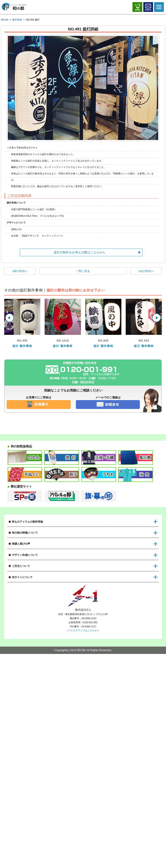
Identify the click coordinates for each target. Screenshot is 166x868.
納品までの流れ (18, 684)
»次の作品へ (146, 271)
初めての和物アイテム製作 (26, 592)
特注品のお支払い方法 (23, 699)
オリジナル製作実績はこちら (27, 610)
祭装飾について (18, 536)
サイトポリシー (18, 777)
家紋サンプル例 (18, 658)
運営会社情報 (17, 754)
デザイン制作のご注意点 (24, 651)
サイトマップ (17, 791)
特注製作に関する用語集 (24, 736)
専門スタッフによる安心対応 (27, 584)
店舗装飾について (20, 529)
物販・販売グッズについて (26, 551)
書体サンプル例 (18, 666)
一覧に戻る (83, 271)
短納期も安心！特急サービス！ (28, 577)
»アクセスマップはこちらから (83, 845)
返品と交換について (21, 706)
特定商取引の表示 (20, 762)
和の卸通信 (16, 625)
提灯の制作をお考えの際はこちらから (80, 252)
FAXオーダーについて (23, 721)
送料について (17, 691)
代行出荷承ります (20, 714)
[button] (10, 318)
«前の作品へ (20, 271)
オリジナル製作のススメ (24, 784)
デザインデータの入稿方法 (26, 643)
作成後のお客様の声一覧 (24, 618)
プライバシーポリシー (23, 769)
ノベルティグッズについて (26, 544)
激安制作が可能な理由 (23, 570)
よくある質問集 (18, 729)
